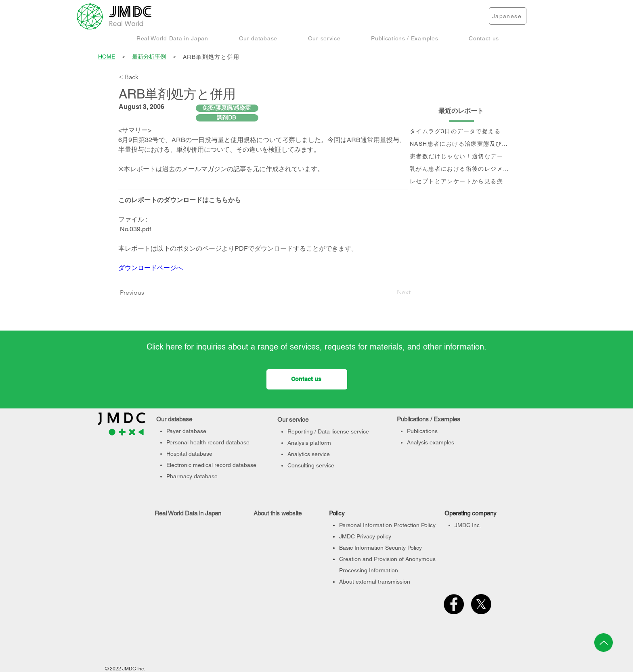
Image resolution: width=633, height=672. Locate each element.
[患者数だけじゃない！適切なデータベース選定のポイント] (461, 157)
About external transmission (375, 582)
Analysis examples (431, 442)
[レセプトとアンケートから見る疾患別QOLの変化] (461, 182)
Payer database (186, 431)
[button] (172, 38)
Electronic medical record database (211, 465)
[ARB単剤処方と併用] (348, 57)
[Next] (390, 292)
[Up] (604, 643)
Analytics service (309, 454)
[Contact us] (307, 379)
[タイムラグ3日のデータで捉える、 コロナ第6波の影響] (461, 132)
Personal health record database (208, 442)
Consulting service (311, 465)
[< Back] (145, 77)
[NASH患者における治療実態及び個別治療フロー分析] (461, 144)
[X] (481, 604)
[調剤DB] (227, 118)
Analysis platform (309, 443)
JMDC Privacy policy (365, 536)
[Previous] (134, 293)
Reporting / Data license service (328, 431)
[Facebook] (454, 604)
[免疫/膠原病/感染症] (227, 108)
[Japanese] (508, 16)
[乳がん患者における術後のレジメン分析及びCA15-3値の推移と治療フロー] (461, 169)
